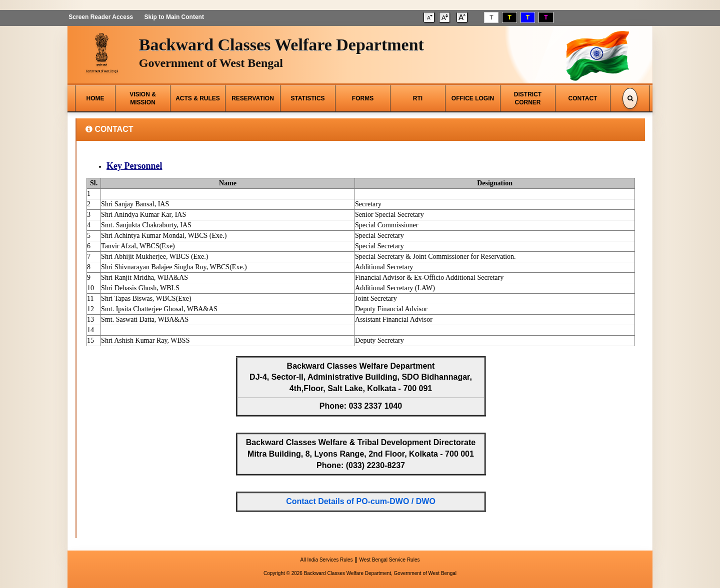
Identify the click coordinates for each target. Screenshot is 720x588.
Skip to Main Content (173, 17)
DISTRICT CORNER (528, 98)
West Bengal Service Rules (389, 560)
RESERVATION (253, 98)
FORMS (363, 98)
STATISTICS (307, 98)
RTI (418, 98)
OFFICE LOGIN (473, 98)
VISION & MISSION (143, 98)
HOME (95, 98)
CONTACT (583, 98)
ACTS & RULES (198, 98)
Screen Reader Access (100, 17)
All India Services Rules (327, 560)
